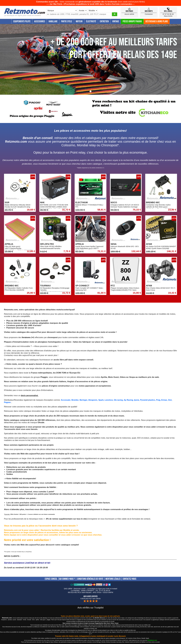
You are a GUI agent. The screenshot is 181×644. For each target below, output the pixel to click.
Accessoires (40, 21)
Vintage (116, 21)
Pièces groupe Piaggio (132, 21)
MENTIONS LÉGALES (113, 579)
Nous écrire (168, 16)
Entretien (104, 21)
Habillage (53, 21)
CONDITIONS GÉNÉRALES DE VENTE (90, 579)
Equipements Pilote (22, 21)
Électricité (91, 21)
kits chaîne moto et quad (29, 434)
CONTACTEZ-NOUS (129, 579)
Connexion (149, 14)
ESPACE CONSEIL (51, 579)
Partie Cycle (67, 21)
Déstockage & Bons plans (157, 21)
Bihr (175, 351)
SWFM (111, 592)
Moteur (79, 21)
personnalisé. (32, 396)
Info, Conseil (168, 11)
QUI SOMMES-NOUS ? (67, 579)
